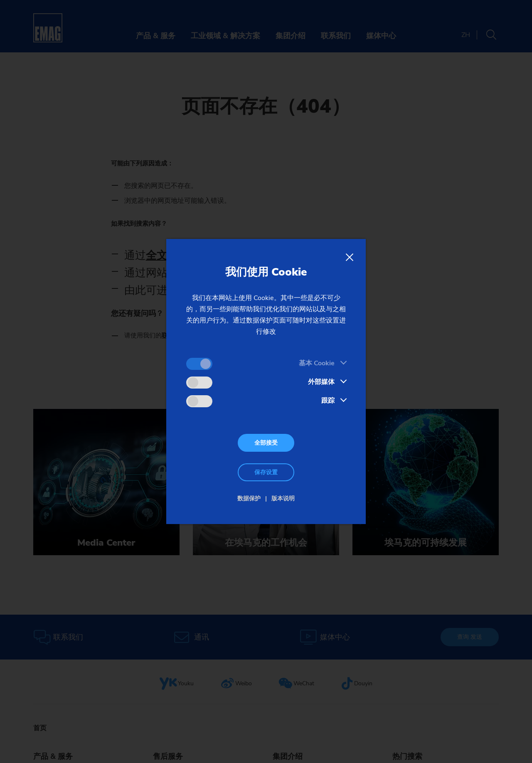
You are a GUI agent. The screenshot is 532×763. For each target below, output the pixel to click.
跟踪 (328, 401)
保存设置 (266, 472)
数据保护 (249, 498)
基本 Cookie (317, 363)
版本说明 (283, 498)
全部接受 (266, 443)
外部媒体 (321, 382)
